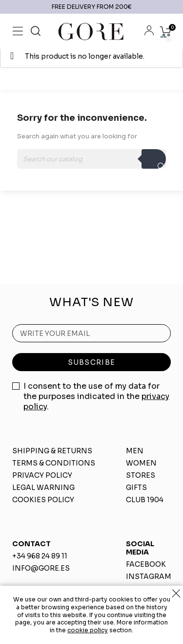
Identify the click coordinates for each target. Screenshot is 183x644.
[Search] (91, 159)
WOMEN (141, 463)
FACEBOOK (146, 564)
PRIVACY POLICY (42, 475)
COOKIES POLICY (43, 500)
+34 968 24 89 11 (40, 556)
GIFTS (136, 488)
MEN (135, 451)
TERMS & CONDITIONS (54, 463)
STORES (141, 475)
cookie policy (88, 630)
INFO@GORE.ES (41, 568)
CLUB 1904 (145, 500)
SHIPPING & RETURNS (52, 451)
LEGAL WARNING (43, 488)
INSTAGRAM (149, 577)
